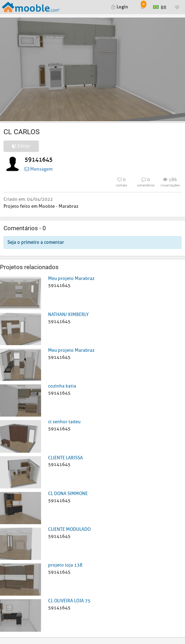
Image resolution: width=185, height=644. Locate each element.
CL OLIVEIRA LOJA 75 (69, 601)
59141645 (39, 160)
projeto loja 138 (65, 565)
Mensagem (39, 169)
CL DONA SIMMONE (68, 494)
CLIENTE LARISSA (65, 458)
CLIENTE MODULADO (69, 529)
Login (120, 6)
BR (160, 6)
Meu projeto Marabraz (71, 278)
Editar (21, 146)
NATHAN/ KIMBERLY (68, 314)
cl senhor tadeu (64, 422)
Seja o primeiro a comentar (36, 242)
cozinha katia (62, 386)
